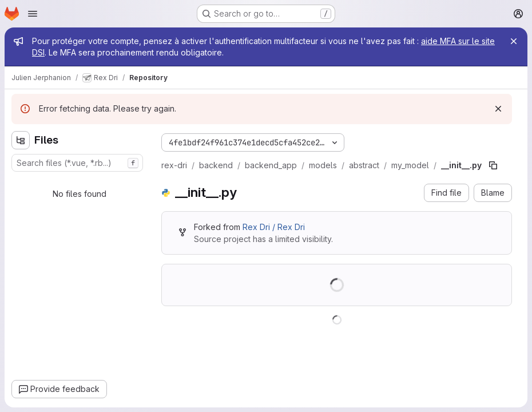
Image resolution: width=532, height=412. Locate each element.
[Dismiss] (498, 109)
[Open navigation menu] (33, 14)
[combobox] (77, 163)
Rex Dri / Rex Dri (274, 227)
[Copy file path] (493, 165)
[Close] (514, 41)
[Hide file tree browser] (21, 140)
